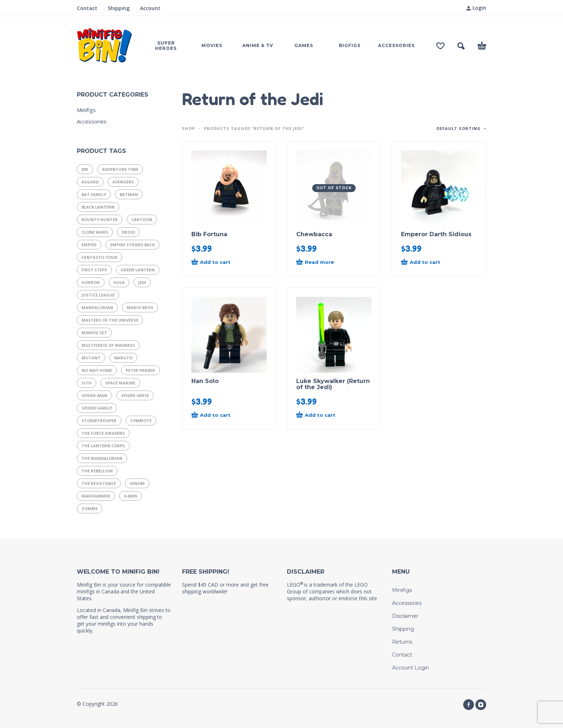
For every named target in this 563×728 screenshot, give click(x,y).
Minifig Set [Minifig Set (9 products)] (94, 333)
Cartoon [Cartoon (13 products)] (142, 220)
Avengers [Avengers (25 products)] (123, 182)
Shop (189, 128)
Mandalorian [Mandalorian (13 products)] (97, 307)
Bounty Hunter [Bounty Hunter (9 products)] (100, 220)
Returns (402, 642)
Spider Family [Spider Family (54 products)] (97, 408)
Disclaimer (405, 616)
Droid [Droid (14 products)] (128, 232)
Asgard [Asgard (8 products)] (90, 182)
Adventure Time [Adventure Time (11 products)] (120, 169)
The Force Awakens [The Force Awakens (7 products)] (103, 433)
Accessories (92, 121)
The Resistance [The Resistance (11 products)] (99, 483)
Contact (87, 8)
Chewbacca (314, 234)
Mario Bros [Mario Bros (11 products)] (140, 307)
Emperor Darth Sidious (436, 234)
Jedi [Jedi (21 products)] (142, 282)
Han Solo (205, 381)
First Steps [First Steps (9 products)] (94, 270)
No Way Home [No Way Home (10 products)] (97, 370)
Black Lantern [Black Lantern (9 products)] (98, 207)
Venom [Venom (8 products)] (137, 483)
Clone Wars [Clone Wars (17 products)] (95, 232)
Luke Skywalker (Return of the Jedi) (333, 384)
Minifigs (86, 110)
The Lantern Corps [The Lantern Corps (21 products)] (103, 446)
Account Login (411, 668)
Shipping (119, 8)
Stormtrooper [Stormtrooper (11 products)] (99, 421)
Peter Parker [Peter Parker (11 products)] (140, 370)
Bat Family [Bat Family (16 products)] (94, 194)
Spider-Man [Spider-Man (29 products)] (94, 395)
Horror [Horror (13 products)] (91, 282)
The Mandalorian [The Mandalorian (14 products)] (102, 458)
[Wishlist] (440, 46)
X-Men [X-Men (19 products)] (131, 496)
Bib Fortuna (209, 234)
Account (150, 8)
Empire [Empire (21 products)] (89, 245)
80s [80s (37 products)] (85, 169)
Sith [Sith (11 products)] (87, 383)
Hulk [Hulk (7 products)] (119, 282)
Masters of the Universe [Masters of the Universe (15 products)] (110, 320)
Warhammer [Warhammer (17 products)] (96, 496)
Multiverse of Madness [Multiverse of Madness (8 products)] (108, 345)
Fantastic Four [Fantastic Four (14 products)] (99, 257)
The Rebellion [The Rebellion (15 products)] (97, 471)
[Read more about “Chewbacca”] (321, 262)
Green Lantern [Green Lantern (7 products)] (138, 270)
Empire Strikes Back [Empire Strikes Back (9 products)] (132, 245)
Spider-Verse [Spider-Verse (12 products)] (135, 395)
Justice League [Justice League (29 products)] (98, 295)
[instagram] (481, 705)
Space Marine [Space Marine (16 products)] (120, 383)
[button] (461, 46)
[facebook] (469, 705)
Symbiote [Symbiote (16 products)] (141, 421)
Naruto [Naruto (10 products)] (123, 358)
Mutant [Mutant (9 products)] (91, 358)
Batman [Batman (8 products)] (129, 194)
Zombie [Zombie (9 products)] (90, 508)
